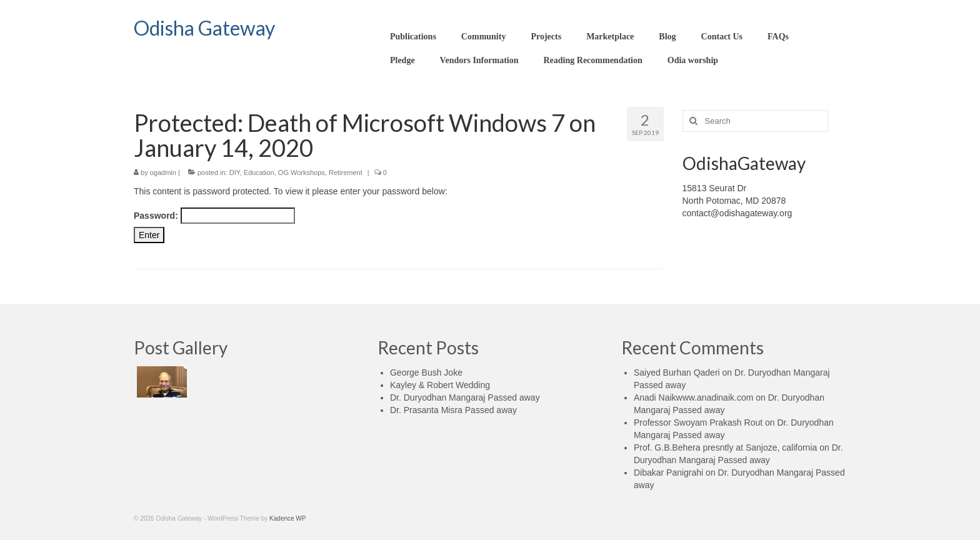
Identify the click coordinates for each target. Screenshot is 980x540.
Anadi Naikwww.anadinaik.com (693, 397)
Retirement (346, 172)
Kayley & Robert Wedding (440, 385)
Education (259, 172)
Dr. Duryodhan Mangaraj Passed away (465, 397)
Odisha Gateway (204, 28)
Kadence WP (287, 518)
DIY (235, 172)
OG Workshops (302, 172)
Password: (214, 216)
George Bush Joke (426, 372)
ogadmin (163, 172)
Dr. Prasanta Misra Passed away (453, 410)
